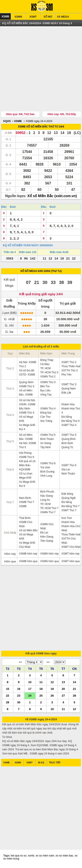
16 (19, 690)
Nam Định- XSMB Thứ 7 (27, 500)
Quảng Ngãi (68, 498)
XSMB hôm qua (28, 562)
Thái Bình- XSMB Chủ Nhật (26, 523)
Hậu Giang (47, 496)
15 (7, 690)
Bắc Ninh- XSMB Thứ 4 (27, 411)
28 (74, 697)
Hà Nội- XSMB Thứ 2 (28, 365)
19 (52, 690)
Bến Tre (45, 387)
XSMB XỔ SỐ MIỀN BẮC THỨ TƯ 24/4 (41, 127)
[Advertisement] (41, 70)
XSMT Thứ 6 (69, 466)
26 (52, 697)
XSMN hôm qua (50, 562)
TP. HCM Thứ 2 (49, 373)
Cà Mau (45, 365)
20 (63, 690)
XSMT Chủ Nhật (71, 547)
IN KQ (41, 764)
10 (30, 683)
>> (48, 664)
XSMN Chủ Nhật (47, 527)
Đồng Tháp (47, 360)
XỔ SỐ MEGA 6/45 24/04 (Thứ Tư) (41, 271)
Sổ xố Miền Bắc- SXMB (26, 437)
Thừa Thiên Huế (71, 367)
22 (7, 697)
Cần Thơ (45, 417)
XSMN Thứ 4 (48, 409)
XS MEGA (63, 17)
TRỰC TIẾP (55, 764)
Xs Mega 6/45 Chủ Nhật (27, 545)
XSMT (33, 17)
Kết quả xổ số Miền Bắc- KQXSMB (27, 466)
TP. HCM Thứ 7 (49, 509)
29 (7, 704)
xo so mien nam (45, 858)
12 (52, 683)
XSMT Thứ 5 (69, 435)
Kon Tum (67, 518)
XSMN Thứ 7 (48, 513)
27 (63, 697)
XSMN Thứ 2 (48, 377)
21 (74, 690)
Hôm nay (10, 554)
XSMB (5, 17)
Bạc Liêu (45, 391)
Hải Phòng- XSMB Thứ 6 (27, 455)
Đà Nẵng (67, 417)
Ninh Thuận (68, 474)
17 (30, 690)
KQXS (7, 122)
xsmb (31, 858)
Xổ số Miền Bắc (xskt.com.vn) (52, 196)
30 (19, 704)
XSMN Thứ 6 (48, 464)
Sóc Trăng (46, 421)
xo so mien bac (64, 858)
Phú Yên (66, 375)
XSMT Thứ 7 (69, 511)
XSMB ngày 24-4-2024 (39, 122)
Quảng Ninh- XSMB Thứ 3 (27, 385)
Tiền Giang (47, 541)
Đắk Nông (67, 494)
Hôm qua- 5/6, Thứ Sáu (20, 115)
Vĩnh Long (46, 476)
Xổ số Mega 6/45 (26, 419)
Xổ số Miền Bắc (28, 531)
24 (30, 697)
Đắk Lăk (66, 393)
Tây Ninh (45, 448)
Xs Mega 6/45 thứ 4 (27, 428)
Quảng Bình (68, 439)
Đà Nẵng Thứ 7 (71, 507)
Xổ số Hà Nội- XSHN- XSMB (27, 403)
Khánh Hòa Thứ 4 (71, 411)
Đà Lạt (44, 533)
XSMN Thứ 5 (48, 435)
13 (63, 683)
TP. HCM (45, 369)
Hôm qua (10, 562)
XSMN (18, 17)
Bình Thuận (47, 439)
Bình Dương (47, 472)
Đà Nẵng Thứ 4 (71, 421)
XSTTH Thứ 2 (70, 371)
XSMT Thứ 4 (69, 426)
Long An (45, 500)
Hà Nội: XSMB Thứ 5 (28, 446)
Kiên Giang (47, 537)
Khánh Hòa (68, 405)
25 (41, 697)
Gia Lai (66, 470)
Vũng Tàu (46, 395)
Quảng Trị (67, 448)
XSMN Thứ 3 (48, 383)
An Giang (46, 444)
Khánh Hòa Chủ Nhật (71, 529)
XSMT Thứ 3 (69, 385)
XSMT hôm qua (71, 562)
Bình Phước (47, 492)
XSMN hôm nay (49, 554)
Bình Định (67, 444)
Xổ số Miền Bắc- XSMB (26, 393)
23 (19, 697)
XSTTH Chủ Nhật (69, 541)
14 (74, 683)
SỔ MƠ (48, 17)
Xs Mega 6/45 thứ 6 (27, 484)
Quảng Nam (69, 389)
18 (41, 690)
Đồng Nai (46, 413)
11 (41, 683)
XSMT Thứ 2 (69, 363)
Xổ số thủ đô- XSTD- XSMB (27, 373)
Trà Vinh (45, 468)
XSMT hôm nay (70, 554)
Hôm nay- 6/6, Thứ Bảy (62, 115)
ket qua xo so (18, 858)
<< (20, 664)
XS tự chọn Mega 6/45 (26, 476)
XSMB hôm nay (28, 554)
